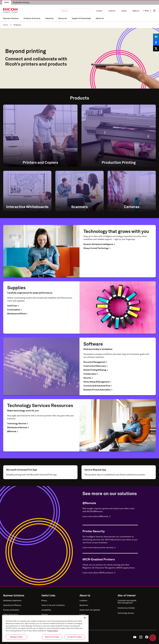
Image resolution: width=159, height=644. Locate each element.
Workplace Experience (12, 601)
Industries (49, 18)
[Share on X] (156, 48)
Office (7, 2)
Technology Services (126, 613)
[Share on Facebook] (156, 42)
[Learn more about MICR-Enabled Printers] (110, 573)
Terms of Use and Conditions (53, 605)
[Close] (85, 618)
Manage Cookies (17, 637)
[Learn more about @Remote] (110, 516)
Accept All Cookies (75, 637)
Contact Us (84, 619)
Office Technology (11, 615)
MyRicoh (136, 11)
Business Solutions (11, 18)
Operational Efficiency (12, 605)
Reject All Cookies (52, 637)
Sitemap (45, 615)
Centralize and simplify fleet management (127, 602)
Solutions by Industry (126, 608)
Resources (63, 18)
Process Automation (11, 610)
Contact (99, 11)
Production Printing (21, 2)
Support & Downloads (81, 18)
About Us (100, 18)
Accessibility (46, 610)
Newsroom (84, 605)
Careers (124, 11)
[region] (45, 629)
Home (7, 25)
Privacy (44, 601)
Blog (146, 11)
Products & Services (32, 18)
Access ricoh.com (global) (90, 610)
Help (153, 638)
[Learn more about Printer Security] (110, 548)
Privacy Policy (53, 631)
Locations (112, 11)
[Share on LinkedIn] (156, 37)
